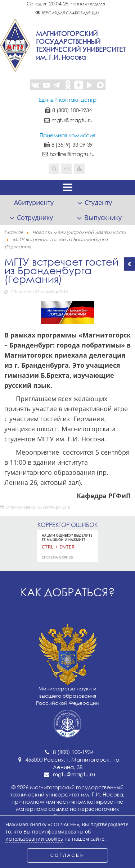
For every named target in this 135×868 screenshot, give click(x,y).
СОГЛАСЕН (68, 855)
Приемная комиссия (67, 135)
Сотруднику (35, 217)
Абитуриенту (34, 202)
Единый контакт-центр (67, 100)
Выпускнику (103, 217)
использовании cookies (34, 839)
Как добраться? (68, 592)
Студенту (98, 202)
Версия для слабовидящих (71, 13)
